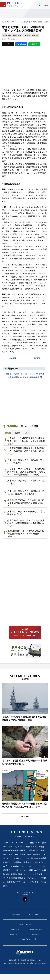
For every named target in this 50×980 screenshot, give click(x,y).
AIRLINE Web (16, 916)
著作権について (14, 938)
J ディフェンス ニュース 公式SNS (25, 897)
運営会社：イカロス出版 (25, 927)
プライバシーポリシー (36, 932)
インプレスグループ (25, 943)
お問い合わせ (36, 938)
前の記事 (37, 358)
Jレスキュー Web (34, 916)
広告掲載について (14, 932)
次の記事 (13, 358)
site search (39, 4)
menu (46, 7)
